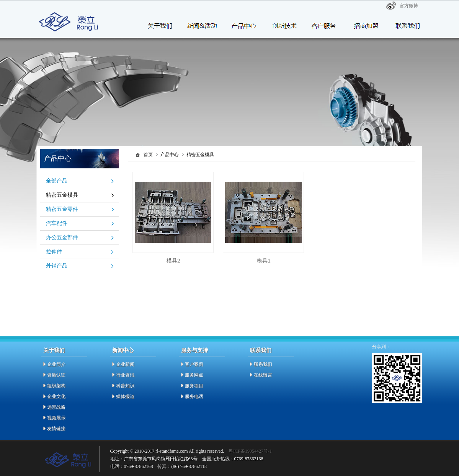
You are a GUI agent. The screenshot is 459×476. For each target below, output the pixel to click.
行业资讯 (125, 375)
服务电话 (194, 396)
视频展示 (56, 418)
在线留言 (263, 375)
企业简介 (56, 364)
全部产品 (57, 181)
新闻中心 (123, 350)
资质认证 (56, 375)
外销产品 (57, 266)
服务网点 (194, 375)
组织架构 (56, 386)
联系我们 (261, 350)
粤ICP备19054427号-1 (250, 451)
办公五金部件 (62, 237)
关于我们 (54, 350)
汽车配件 (57, 223)
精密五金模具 (62, 195)
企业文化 (56, 396)
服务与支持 (194, 350)
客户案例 (194, 364)
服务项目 (194, 386)
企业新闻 (125, 364)
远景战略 (56, 407)
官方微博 (409, 6)
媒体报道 (125, 396)
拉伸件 (54, 252)
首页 (148, 155)
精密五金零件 (62, 209)
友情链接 (56, 429)
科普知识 (125, 386)
